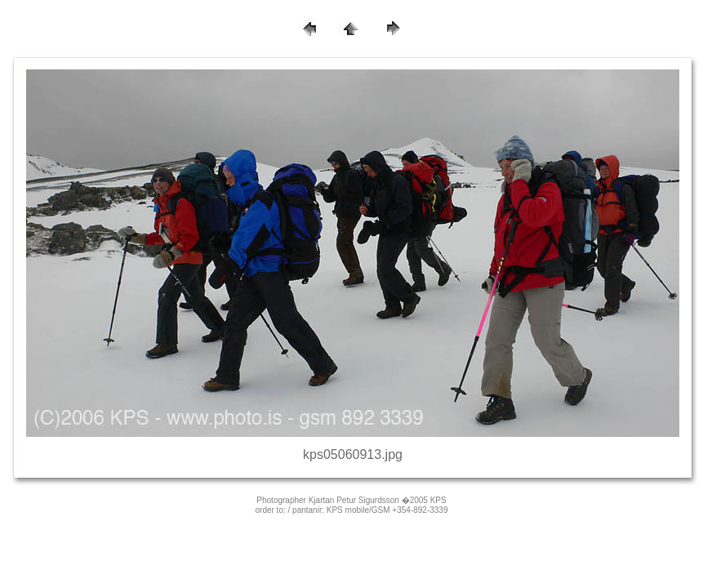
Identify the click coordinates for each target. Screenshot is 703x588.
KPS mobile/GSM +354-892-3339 (387, 510)
